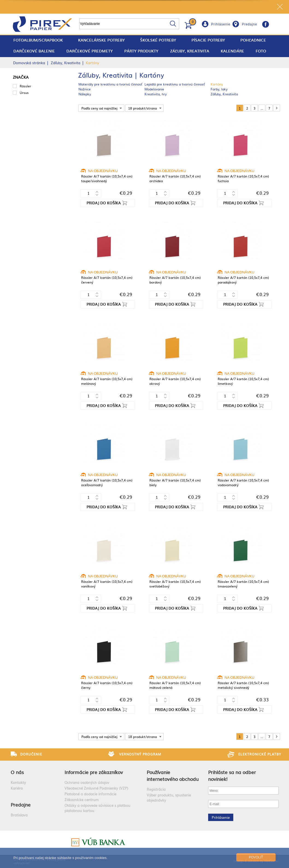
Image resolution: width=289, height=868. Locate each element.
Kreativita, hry (156, 94)
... (262, 108)
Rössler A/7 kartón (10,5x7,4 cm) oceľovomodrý (107, 482)
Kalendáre (232, 51)
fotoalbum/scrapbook (38, 40)
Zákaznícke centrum (82, 800)
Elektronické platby (260, 754)
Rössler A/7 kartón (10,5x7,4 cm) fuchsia (243, 178)
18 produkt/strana (142, 108)
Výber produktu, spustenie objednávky (169, 798)
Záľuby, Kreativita (190, 51)
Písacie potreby (208, 40)
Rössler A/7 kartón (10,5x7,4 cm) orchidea (175, 178)
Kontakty (18, 782)
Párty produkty (141, 51)
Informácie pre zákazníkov (94, 772)
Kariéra (17, 788)
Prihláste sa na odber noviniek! (232, 775)
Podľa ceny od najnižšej (99, 108)
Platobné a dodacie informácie (90, 794)
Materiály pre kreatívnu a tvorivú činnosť (110, 84)
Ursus (24, 93)
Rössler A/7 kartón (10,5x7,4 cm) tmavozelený (243, 584)
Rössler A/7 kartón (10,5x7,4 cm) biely (175, 482)
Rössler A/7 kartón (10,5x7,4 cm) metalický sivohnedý (243, 685)
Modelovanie (154, 89)
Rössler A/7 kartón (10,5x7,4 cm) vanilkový (107, 584)
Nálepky (85, 94)
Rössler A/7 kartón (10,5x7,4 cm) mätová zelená (175, 685)
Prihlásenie (221, 24)
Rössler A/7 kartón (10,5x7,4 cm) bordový (175, 280)
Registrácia (156, 789)
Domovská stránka (29, 63)
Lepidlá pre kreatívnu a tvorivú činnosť (175, 84)
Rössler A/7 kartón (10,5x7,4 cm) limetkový (243, 381)
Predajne (249, 24)
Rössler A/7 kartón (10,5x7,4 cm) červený (107, 280)
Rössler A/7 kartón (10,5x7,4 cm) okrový (175, 381)
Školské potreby (158, 40)
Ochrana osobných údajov (87, 782)
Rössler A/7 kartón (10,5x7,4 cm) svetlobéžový (175, 584)
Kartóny (217, 84)
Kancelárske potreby (101, 40)
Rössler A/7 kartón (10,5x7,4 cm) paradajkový (243, 280)
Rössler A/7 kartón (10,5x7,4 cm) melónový (107, 381)
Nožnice (85, 89)
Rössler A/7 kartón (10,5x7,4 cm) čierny (107, 685)
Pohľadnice (253, 40)
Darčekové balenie (34, 51)
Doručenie (31, 754)
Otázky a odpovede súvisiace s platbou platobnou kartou (97, 808)
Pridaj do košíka (104, 203)
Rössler (25, 86)
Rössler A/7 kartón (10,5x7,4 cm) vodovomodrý (243, 482)
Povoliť (256, 857)
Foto (261, 51)
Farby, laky (219, 89)
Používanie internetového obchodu (173, 775)
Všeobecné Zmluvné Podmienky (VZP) (96, 788)
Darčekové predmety (90, 51)
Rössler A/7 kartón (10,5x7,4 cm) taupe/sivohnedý (107, 178)
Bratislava (19, 815)
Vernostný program (140, 754)
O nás (17, 772)
